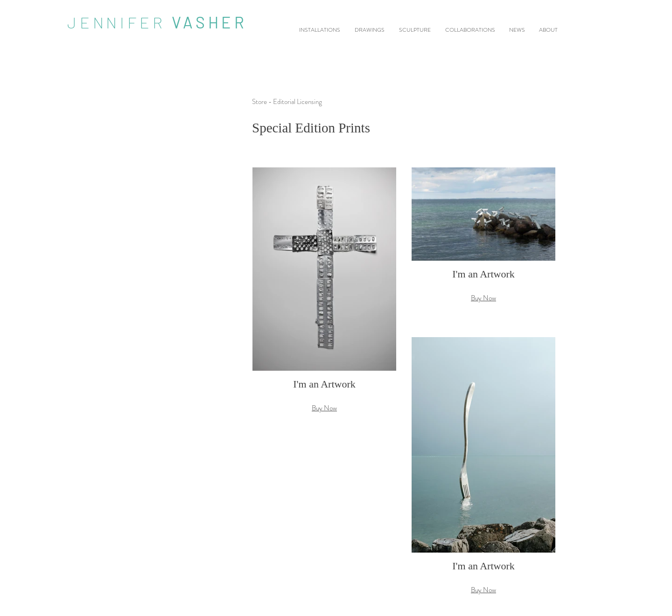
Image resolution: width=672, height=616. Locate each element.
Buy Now (324, 408)
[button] (324, 300)
